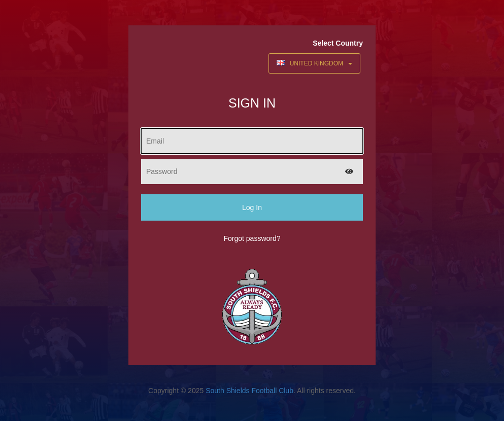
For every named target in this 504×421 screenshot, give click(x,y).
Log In (252, 207)
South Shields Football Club (249, 391)
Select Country (338, 43)
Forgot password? (252, 238)
